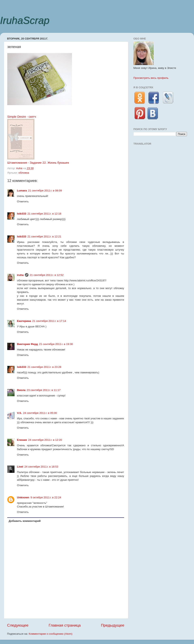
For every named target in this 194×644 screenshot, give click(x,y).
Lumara (22, 191)
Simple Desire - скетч (22, 117)
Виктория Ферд (27, 344)
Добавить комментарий (25, 521)
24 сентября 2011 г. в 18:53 (41, 467)
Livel (20, 467)
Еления (22, 440)
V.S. (19, 413)
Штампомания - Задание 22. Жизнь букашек (38, 163)
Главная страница (65, 625)
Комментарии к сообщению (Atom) (51, 634)
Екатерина (24, 321)
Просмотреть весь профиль (151, 78)
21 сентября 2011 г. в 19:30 (56, 344)
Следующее (18, 625)
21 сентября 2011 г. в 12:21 (44, 237)
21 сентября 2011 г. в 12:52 (47, 275)
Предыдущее (113, 625)
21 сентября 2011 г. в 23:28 (44, 367)
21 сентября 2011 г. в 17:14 (49, 321)
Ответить (23, 201)
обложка (24, 173)
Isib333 (22, 214)
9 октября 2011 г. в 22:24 (46, 497)
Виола (21, 390)
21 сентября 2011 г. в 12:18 (44, 214)
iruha (20, 275)
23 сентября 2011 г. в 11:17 (44, 390)
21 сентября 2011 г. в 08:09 (45, 191)
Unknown (23, 497)
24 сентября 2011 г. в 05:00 (40, 413)
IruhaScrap (25, 20)
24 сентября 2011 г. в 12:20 (45, 440)
